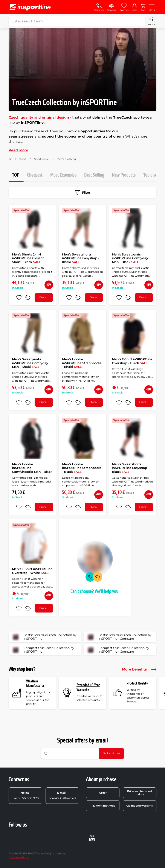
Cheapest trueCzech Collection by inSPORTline (43, 650)
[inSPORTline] (30, 7)
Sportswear (42, 159)
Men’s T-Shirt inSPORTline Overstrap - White (32, 571)
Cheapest (35, 175)
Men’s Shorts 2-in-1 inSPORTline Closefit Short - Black (28, 258)
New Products (124, 175)
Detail (44, 297)
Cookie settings (19, 857)
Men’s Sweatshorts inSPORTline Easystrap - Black (131, 468)
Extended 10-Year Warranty (88, 687)
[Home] (10, 159)
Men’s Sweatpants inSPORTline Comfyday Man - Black (130, 258)
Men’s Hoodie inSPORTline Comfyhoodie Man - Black (32, 468)
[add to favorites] (19, 298)
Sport (23, 159)
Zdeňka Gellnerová (62, 796)
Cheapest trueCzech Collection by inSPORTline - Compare (118, 650)
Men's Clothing (66, 159)
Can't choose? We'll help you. (95, 591)
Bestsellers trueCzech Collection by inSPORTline (44, 637)
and (25, 117)
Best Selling (94, 175)
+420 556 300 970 (25, 796)
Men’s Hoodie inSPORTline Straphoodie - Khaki (82, 363)
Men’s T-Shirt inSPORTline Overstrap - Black (132, 361)
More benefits (139, 669)
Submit (112, 753)
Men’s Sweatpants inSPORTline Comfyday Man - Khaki (30, 363)
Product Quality (137, 683)
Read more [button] (18, 150)
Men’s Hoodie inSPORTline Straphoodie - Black (82, 468)
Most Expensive (63, 175)
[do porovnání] (28, 298)
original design (55, 117)
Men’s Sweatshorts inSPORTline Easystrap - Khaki (81, 258)
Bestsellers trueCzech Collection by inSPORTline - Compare (119, 637)
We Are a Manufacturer (35, 684)
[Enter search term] (77, 21)
